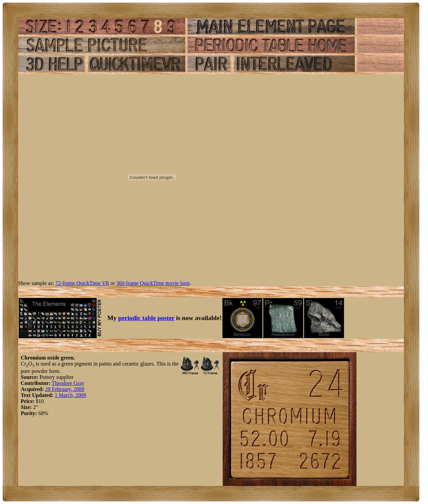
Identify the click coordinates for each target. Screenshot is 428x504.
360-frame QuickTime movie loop (153, 283)
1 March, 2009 (71, 395)
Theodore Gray (68, 383)
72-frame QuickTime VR (82, 283)
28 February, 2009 (65, 389)
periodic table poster (146, 318)
